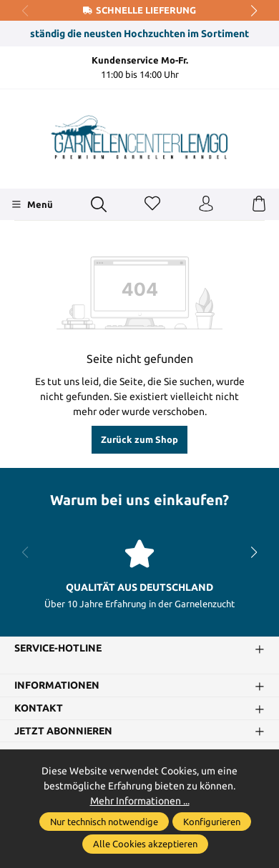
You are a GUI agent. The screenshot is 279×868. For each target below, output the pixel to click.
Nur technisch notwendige (104, 822)
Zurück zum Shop (139, 439)
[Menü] (32, 204)
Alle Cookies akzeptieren (145, 844)
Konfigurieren (212, 822)
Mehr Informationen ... (140, 801)
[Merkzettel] (152, 204)
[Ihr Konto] (206, 204)
